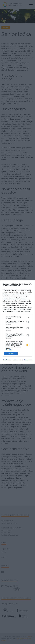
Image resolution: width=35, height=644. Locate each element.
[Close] (31, 284)
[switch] (28, 322)
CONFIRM (11, 353)
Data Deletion (7, 360)
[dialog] (17, 322)
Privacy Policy (28, 360)
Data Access (17, 360)
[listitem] (17, 317)
